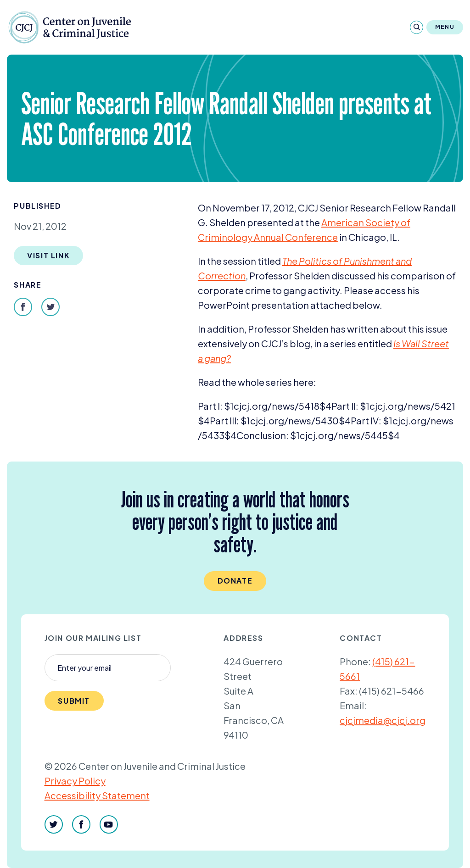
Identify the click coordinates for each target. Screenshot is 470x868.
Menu (445, 27)
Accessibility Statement (97, 795)
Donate (235, 581)
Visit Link (48, 255)
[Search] (417, 27)
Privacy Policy (75, 781)
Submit (74, 701)
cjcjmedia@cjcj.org (383, 720)
